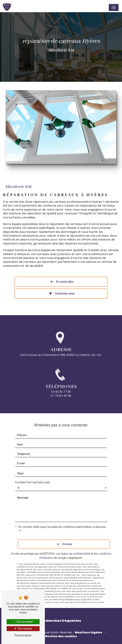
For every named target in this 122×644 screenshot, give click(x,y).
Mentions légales (89, 633)
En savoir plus (61, 282)
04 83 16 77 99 (61, 396)
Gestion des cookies (61, 636)
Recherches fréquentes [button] (61, 621)
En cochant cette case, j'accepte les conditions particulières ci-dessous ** (62, 525)
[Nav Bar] (114, 7)
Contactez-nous (61, 294)
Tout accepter (23, 622)
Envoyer (68, 540)
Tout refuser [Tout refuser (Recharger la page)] (23, 629)
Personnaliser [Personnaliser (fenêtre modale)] (23, 635)
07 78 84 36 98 (61, 400)
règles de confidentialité (76, 550)
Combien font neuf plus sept (32, 478)
